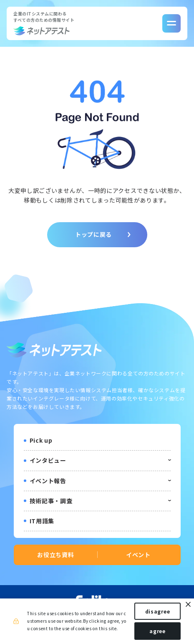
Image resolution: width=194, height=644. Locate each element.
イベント (138, 555)
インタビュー (48, 460)
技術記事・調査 (51, 501)
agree (157, 631)
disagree (158, 611)
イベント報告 (48, 481)
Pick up (41, 440)
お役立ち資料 (55, 555)
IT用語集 (42, 521)
